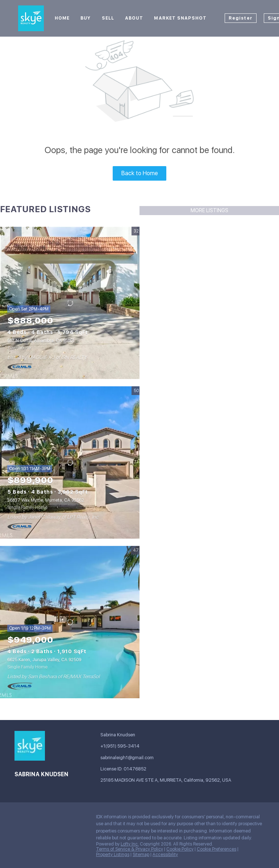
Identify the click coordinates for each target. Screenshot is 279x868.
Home (62, 18)
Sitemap (141, 855)
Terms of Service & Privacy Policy (130, 849)
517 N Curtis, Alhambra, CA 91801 (41, 341)
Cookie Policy (180, 849)
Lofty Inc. (130, 844)
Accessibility (165, 855)
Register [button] (241, 18)
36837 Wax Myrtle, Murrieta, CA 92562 (46, 500)
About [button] (134, 18)
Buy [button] (86, 18)
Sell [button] (108, 18)
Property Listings (113, 855)
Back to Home (140, 173)
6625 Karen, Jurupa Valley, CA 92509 (44, 660)
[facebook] (20, 819)
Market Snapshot (180, 18)
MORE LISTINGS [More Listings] (209, 210)
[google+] (34, 819)
